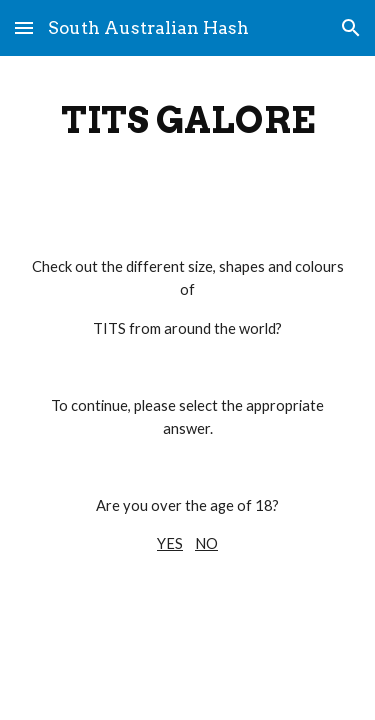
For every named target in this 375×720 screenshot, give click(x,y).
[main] (188, 120)
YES (170, 543)
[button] (24, 27)
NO (206, 543)
